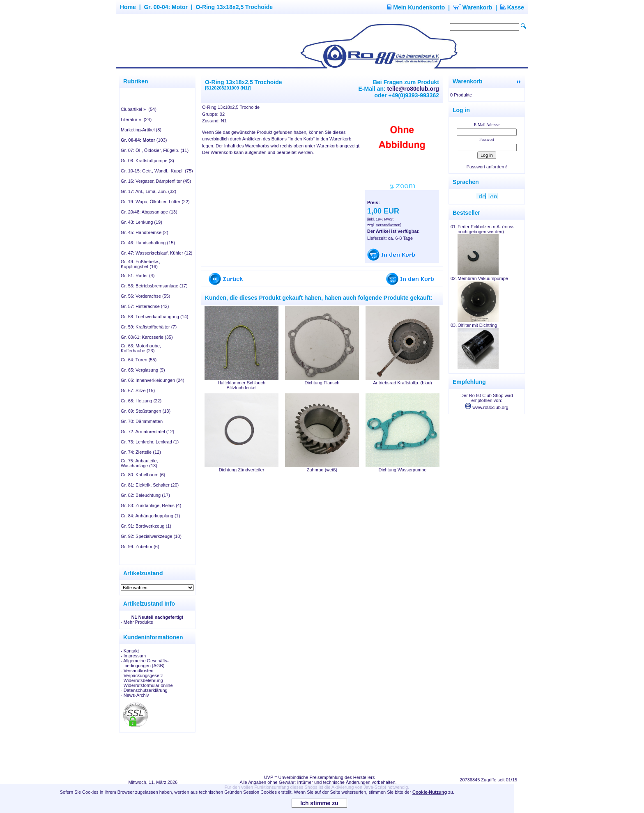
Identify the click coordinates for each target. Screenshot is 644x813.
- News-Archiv (135, 695)
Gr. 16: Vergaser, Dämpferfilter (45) (156, 181)
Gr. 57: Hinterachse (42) (145, 306)
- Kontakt (130, 651)
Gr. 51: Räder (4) (138, 276)
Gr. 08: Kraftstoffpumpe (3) (147, 161)
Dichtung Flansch (322, 383)
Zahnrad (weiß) (322, 470)
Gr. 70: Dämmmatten (142, 421)
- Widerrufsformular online (147, 685)
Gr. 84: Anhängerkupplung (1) (150, 516)
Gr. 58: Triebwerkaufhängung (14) (154, 317)
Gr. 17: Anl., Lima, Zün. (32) (148, 191)
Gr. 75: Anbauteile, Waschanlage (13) (139, 463)
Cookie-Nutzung (430, 792)
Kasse (512, 7)
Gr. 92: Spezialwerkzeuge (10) (151, 536)
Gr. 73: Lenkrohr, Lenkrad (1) (150, 442)
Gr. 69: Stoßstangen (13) (146, 411)
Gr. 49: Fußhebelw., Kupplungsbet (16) (140, 264)
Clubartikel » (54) (139, 109)
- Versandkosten (137, 671)
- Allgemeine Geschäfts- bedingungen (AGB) (145, 663)
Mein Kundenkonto (416, 7)
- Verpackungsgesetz (142, 675)
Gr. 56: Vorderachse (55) (145, 296)
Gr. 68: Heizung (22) (141, 401)
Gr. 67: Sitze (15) (138, 390)
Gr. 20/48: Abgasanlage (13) (149, 212)
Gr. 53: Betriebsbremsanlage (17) (154, 286)
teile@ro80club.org (413, 89)
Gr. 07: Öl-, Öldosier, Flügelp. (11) (155, 150)
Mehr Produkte (138, 622)
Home (128, 7)
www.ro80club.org (487, 407)
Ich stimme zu (319, 803)
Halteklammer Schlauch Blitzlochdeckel (241, 385)
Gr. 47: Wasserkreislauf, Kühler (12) (156, 253)
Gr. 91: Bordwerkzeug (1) (146, 526)
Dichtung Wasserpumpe (403, 470)
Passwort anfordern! (487, 167)
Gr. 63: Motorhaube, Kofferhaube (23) (141, 348)
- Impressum (133, 656)
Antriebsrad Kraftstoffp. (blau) (402, 383)
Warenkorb (473, 7)
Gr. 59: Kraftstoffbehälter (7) (149, 327)
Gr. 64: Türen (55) (139, 360)
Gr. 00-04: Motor (166, 7)
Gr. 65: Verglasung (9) (143, 370)
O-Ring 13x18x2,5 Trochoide (234, 7)
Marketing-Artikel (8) (141, 130)
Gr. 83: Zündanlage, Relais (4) (151, 505)
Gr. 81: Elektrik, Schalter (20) (150, 485)
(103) (144, 140)
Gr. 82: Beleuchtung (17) (145, 495)
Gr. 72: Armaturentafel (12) (147, 432)
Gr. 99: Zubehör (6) (140, 547)
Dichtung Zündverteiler (242, 470)
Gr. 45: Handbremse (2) (145, 232)
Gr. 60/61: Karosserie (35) (147, 337)
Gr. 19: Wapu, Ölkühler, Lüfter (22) (155, 202)
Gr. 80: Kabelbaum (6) (143, 475)
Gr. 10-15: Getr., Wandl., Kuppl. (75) (157, 171)
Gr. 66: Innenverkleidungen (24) (153, 380)
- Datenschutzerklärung (144, 690)
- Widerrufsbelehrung (142, 680)
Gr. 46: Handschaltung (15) (148, 243)
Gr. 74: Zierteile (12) (141, 452)
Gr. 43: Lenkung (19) (141, 222)
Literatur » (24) (136, 119)
